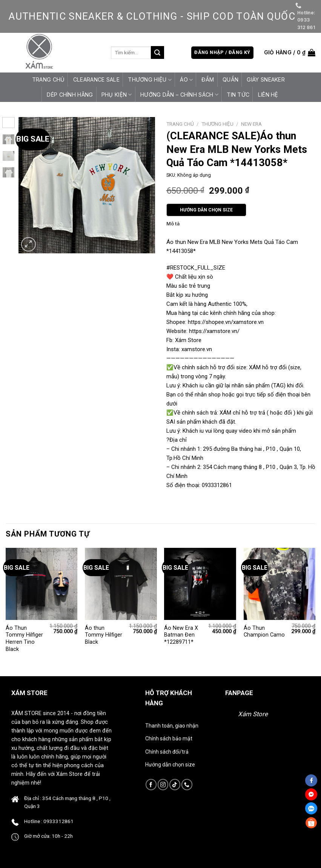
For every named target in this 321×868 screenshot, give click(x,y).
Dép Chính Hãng (70, 95)
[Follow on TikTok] (175, 784)
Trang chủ (48, 79)
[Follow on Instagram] (163, 784)
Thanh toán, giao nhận (172, 726)
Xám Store (253, 714)
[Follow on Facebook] (151, 784)
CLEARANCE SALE (96, 79)
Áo (186, 80)
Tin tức (238, 95)
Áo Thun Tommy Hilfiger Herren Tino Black (24, 639)
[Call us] (187, 784)
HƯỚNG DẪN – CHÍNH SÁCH (179, 95)
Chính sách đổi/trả (167, 752)
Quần (230, 79)
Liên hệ (268, 95)
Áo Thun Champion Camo (264, 632)
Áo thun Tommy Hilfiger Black (104, 635)
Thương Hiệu (150, 80)
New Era (251, 124)
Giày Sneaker (266, 79)
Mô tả (173, 224)
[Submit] (157, 52)
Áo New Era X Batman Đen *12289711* (181, 635)
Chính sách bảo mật (169, 738)
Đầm (208, 79)
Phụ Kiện (117, 95)
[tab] (173, 224)
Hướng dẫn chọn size (170, 765)
